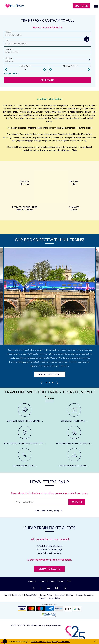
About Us (32, 581)
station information (46, 150)
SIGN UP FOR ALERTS (49, 569)
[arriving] (48, 44)
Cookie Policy (46, 595)
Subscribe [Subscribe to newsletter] (77, 502)
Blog (69, 581)
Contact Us (43, 581)
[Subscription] (41, 502)
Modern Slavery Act (85, 595)
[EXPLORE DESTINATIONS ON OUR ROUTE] (25, 435)
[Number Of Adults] (25, 69)
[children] (70, 69)
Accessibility (55, 598)
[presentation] (42, 383)
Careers (61, 581)
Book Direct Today (49, 374)
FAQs (74, 150)
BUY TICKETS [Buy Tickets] (81, 6)
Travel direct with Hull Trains (47, 27)
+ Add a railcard (11, 73)
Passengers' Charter (64, 595)
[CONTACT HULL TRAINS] (25, 458)
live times (63, 150)
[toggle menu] (96, 6)
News (53, 581)
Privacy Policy (30, 595)
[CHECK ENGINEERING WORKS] (74, 458)
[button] (48, 52)
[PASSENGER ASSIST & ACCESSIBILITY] (74, 435)
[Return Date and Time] (48, 62)
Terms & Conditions (13, 595)
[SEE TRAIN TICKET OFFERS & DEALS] (25, 413)
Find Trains (48, 80)
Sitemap (43, 598)
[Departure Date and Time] (48, 53)
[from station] (48, 36)
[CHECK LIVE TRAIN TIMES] (74, 413)
